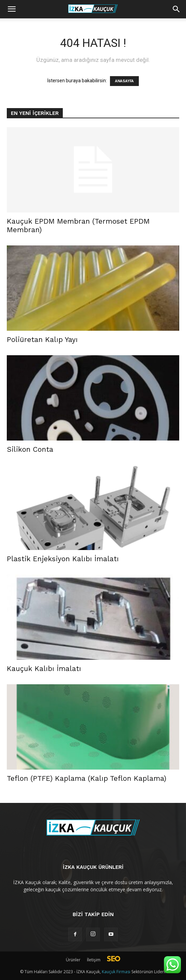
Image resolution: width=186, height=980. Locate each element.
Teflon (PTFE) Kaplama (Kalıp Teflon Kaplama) (87, 778)
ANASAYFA (124, 81)
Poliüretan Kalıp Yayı (42, 339)
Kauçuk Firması (116, 972)
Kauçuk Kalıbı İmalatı (44, 668)
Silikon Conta (30, 449)
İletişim (94, 960)
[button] (176, 9)
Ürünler (73, 960)
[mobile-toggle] (12, 9)
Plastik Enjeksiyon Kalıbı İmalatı (63, 559)
